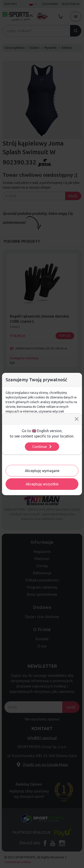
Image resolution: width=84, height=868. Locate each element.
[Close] (77, 419)
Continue (42, 447)
